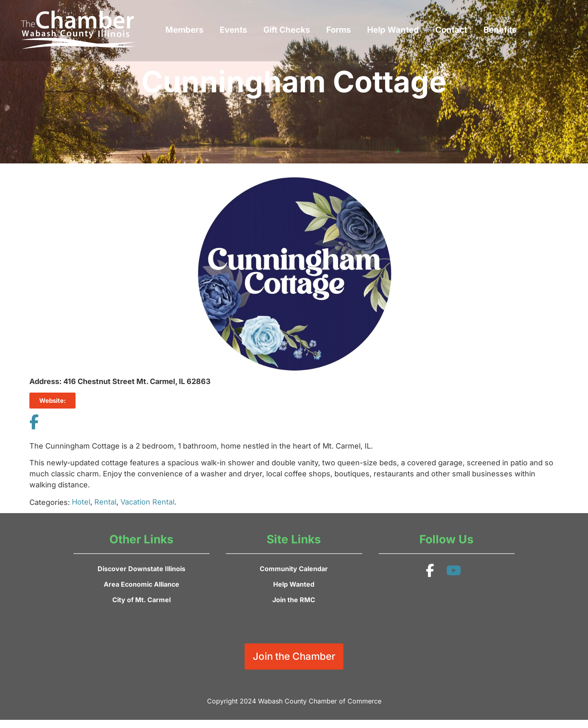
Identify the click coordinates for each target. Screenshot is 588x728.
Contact (451, 30)
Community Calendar (294, 569)
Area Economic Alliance (141, 584)
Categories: (50, 502)
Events (233, 30)
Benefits (500, 30)
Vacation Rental (147, 502)
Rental (105, 502)
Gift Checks (287, 30)
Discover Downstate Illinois (141, 569)
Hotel (81, 502)
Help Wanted (393, 30)
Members (184, 30)
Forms (339, 30)
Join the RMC (294, 600)
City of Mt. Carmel (141, 600)
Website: (52, 401)
